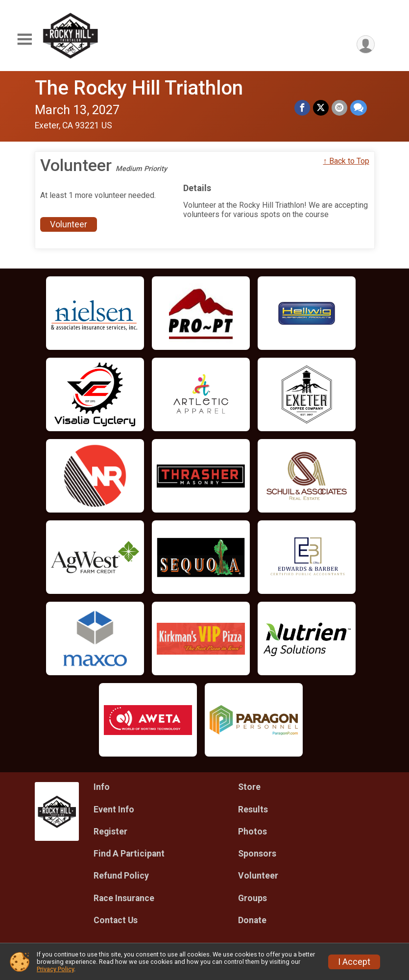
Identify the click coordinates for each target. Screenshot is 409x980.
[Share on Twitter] (321, 108)
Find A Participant (129, 854)
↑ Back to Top (346, 161)
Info (102, 787)
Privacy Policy (55, 969)
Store (249, 787)
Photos (253, 832)
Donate (252, 920)
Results (253, 809)
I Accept (354, 962)
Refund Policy (121, 876)
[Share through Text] (359, 108)
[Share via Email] (339, 108)
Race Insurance (124, 898)
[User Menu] (366, 44)
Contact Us (116, 920)
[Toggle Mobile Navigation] (24, 39)
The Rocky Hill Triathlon (139, 88)
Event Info (114, 809)
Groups (253, 898)
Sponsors (257, 854)
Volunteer (69, 224)
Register (110, 832)
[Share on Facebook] (302, 108)
